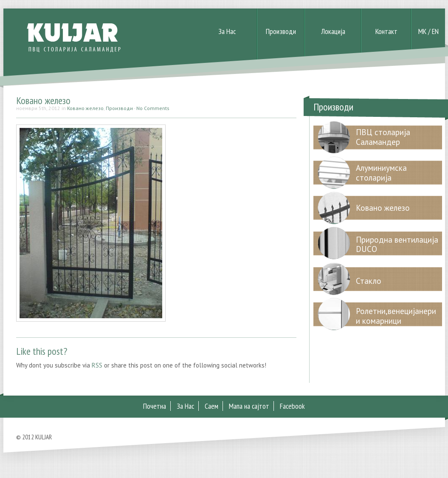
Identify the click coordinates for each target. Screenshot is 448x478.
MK (422, 31)
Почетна (155, 406)
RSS (97, 365)
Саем (211, 406)
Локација (333, 31)
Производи (281, 31)
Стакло (369, 281)
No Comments (153, 108)
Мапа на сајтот (249, 406)
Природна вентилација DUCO (397, 245)
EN (435, 31)
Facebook (292, 406)
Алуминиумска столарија (381, 173)
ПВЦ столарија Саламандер (383, 137)
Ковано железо (43, 100)
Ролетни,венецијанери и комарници (396, 316)
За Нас (227, 31)
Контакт (386, 31)
